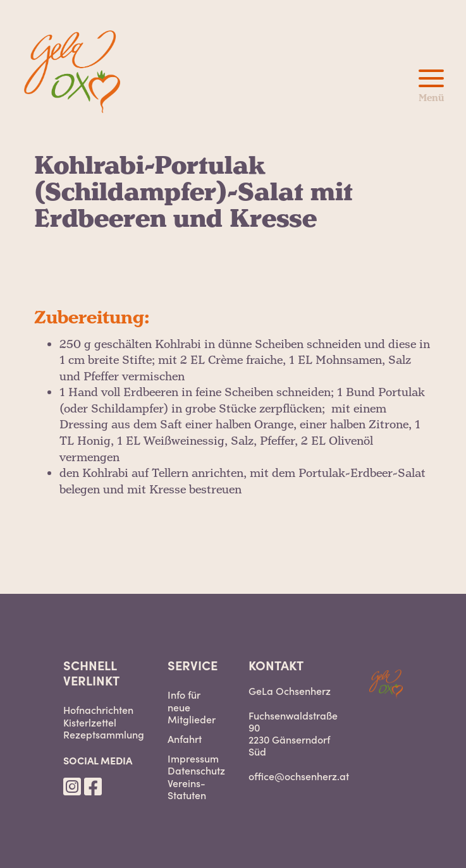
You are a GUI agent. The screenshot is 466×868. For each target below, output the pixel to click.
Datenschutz (196, 770)
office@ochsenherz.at (299, 776)
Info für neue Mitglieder (192, 707)
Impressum (193, 758)
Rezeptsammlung (104, 734)
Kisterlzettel (90, 722)
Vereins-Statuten (187, 789)
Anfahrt (185, 739)
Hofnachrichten (98, 710)
